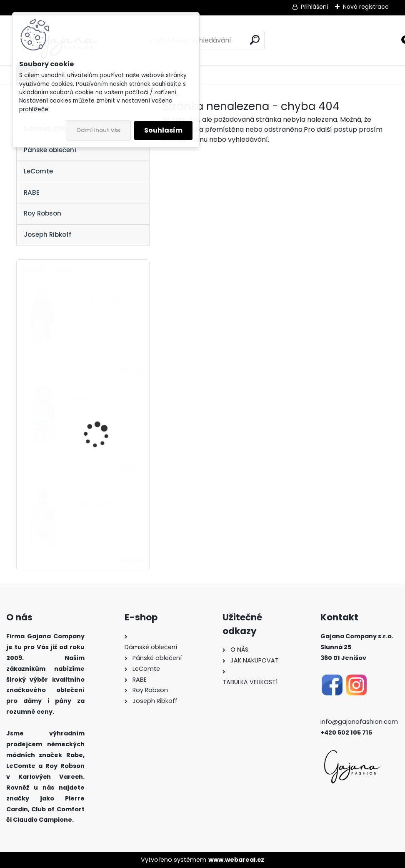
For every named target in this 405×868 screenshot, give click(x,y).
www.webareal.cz (236, 860)
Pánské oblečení (50, 150)
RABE (32, 192)
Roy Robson (42, 213)
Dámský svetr (91, 399)
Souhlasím (163, 130)
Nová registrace (366, 7)
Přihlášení (315, 7)
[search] (255, 40)
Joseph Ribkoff (47, 235)
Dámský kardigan (97, 300)
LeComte (38, 171)
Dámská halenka (96, 504)
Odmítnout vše (98, 130)
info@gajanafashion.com (359, 722)
